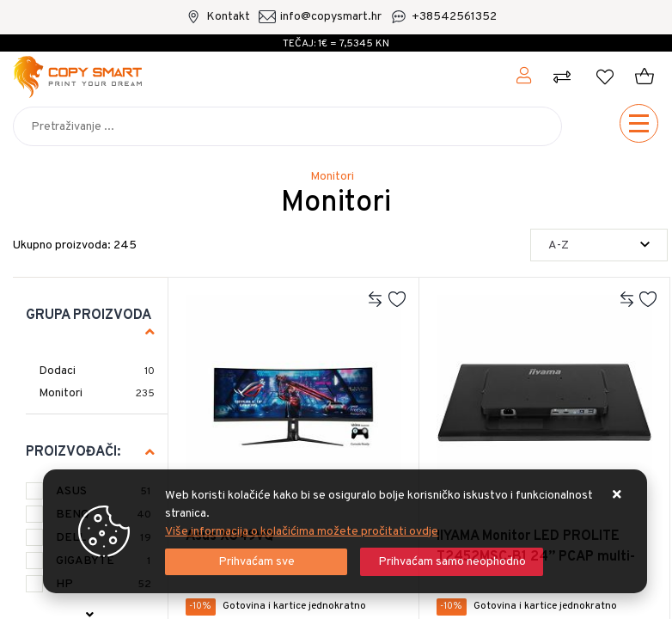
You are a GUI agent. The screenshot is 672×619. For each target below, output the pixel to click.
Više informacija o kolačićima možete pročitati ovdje (302, 532)
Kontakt (228, 17)
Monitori (61, 393)
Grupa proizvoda (89, 316)
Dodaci (57, 371)
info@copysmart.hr (331, 17)
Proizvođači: (73, 452)
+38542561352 (454, 17)
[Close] (256, 562)
